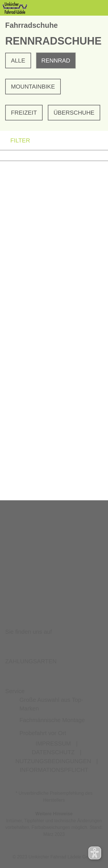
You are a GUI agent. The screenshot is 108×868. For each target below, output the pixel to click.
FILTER (15, 141)
